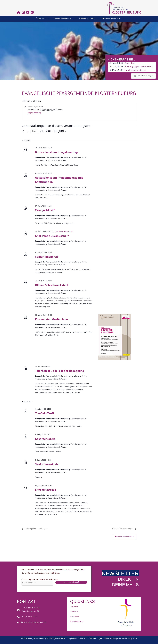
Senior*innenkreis (47, 257)
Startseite (74, 607)
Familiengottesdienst (135, 70)
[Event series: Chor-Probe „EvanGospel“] (63, 232)
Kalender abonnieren (123, 537)
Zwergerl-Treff (45, 211)
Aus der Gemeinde (111, 19)
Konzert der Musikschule (51, 320)
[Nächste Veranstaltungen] (27, 131)
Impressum (73, 639)
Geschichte (75, 617)
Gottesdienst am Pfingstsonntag (56, 153)
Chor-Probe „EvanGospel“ (52, 236)
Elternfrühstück (45, 490)
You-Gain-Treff (45, 414)
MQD (135, 639)
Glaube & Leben (87, 19)
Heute (34, 131)
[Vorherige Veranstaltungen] (23, 131)
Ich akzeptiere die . (40, 580)
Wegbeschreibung (34, 113)
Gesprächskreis (45, 439)
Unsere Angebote (62, 19)
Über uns (41, 19)
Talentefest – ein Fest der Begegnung (60, 371)
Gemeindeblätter (77, 622)
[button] (48, 19)
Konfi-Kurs (130, 63)
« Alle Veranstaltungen (31, 101)
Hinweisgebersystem (113, 639)
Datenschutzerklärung (48, 580)
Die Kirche (74, 612)
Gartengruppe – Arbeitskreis (139, 67)
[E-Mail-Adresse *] (37, 583)
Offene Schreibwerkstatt (52, 286)
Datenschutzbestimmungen (91, 639)
